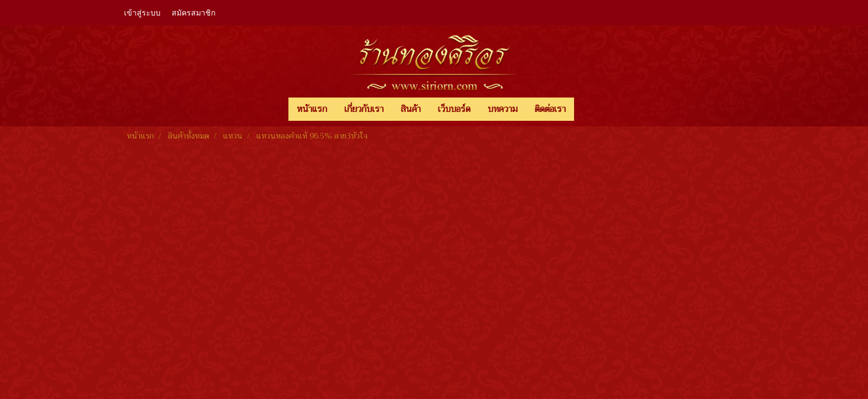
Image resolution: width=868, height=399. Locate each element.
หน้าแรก (312, 109)
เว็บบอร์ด (454, 109)
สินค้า (411, 109)
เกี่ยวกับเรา (364, 109)
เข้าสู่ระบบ (142, 13)
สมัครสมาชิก (193, 13)
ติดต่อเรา (550, 109)
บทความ (503, 109)
